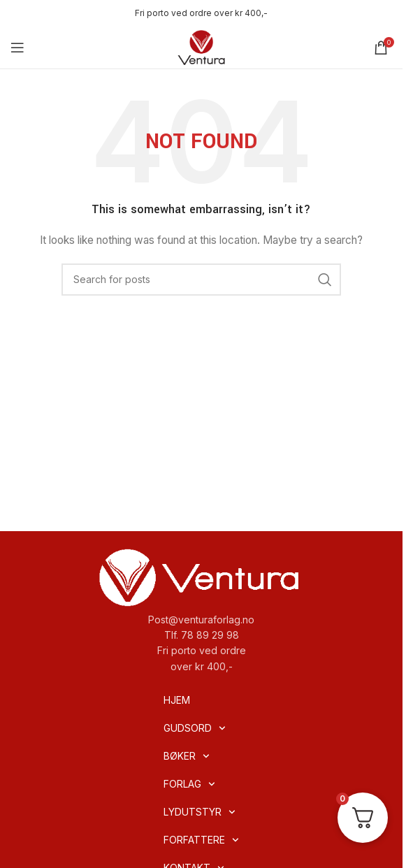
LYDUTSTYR (200, 812)
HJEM (177, 700)
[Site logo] (201, 46)
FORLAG (189, 784)
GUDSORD (195, 728)
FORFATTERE (201, 840)
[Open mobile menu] (17, 48)
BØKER (187, 756)
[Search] (201, 280)
